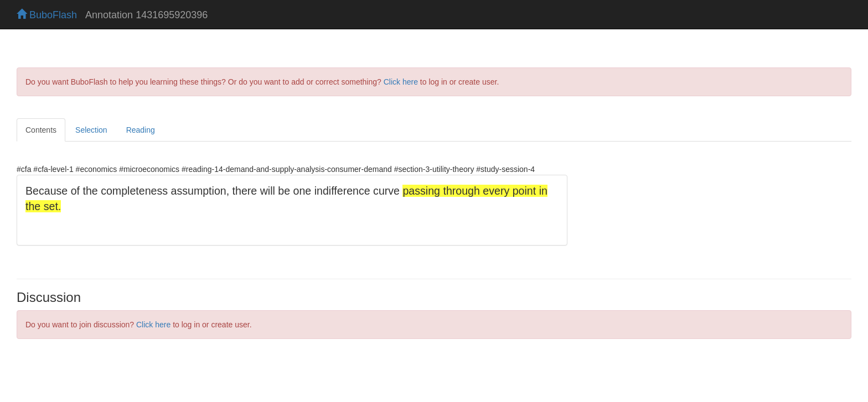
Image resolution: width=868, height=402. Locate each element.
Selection (91, 130)
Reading (141, 130)
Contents (41, 130)
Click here (401, 82)
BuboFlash (47, 15)
